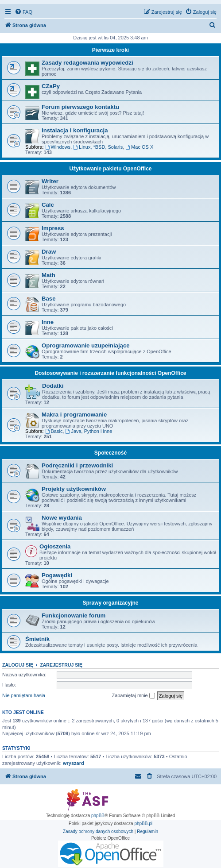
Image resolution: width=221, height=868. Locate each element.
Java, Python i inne (89, 431)
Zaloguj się (18, 665)
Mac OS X (139, 147)
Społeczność (110, 453)
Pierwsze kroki (110, 50)
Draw (49, 252)
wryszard (74, 763)
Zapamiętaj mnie (133, 696)
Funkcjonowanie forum (74, 615)
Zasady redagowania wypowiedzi (87, 63)
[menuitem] (23, 12)
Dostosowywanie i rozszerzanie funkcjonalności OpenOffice (110, 373)
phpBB (98, 816)
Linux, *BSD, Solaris (98, 147)
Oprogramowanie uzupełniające (86, 345)
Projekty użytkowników (74, 489)
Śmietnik (37, 639)
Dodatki (53, 386)
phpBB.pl (143, 824)
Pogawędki (57, 575)
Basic (54, 431)
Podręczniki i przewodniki (77, 465)
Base (49, 299)
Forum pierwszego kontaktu (80, 107)
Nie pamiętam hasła (24, 695)
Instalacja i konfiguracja (75, 130)
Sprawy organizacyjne (110, 603)
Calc (48, 205)
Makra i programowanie (74, 415)
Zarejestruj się (61, 665)
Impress (53, 228)
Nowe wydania (62, 518)
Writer (50, 181)
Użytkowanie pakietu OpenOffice (110, 169)
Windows (58, 147)
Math (48, 275)
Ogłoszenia (55, 546)
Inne (48, 322)
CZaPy (51, 86)
